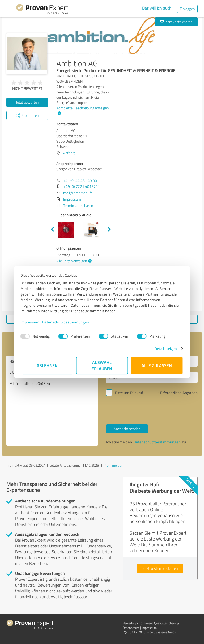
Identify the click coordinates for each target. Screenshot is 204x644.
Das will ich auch (157, 8)
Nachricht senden (127, 429)
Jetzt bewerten (27, 102)
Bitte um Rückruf (129, 393)
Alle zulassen (157, 365)
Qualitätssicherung (167, 623)
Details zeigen (165, 349)
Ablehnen (47, 365)
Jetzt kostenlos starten (160, 568)
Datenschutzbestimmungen (67, 322)
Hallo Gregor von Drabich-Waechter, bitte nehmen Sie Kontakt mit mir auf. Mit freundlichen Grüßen (52, 401)
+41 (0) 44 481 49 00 (80, 180)
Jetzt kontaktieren (176, 22)
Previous (52, 230)
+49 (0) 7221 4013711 (82, 186)
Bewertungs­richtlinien (137, 623)
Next (109, 230)
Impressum (31, 322)
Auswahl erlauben (102, 365)
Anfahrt (69, 153)
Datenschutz (131, 628)
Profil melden (113, 465)
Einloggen (187, 9)
